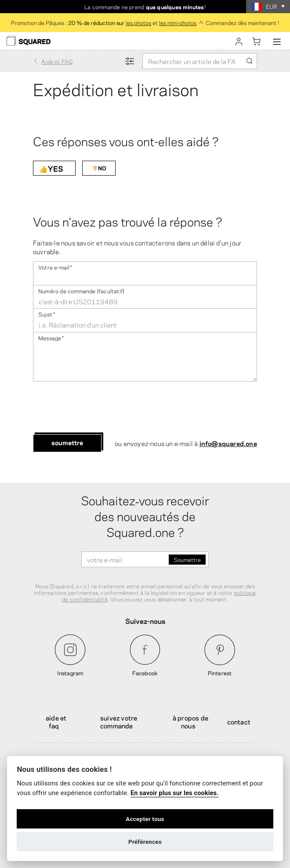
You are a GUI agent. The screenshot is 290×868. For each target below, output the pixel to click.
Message (51, 337)
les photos (138, 22)
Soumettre (67, 442)
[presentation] (100, 408)
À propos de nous (190, 721)
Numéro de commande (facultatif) (81, 290)
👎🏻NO (99, 168)
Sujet (47, 314)
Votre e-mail (55, 267)
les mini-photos (178, 22)
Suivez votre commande (119, 721)
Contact (239, 721)
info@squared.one (228, 443)
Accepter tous (145, 819)
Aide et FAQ (56, 721)
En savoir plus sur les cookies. (175, 793)
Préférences (145, 842)
